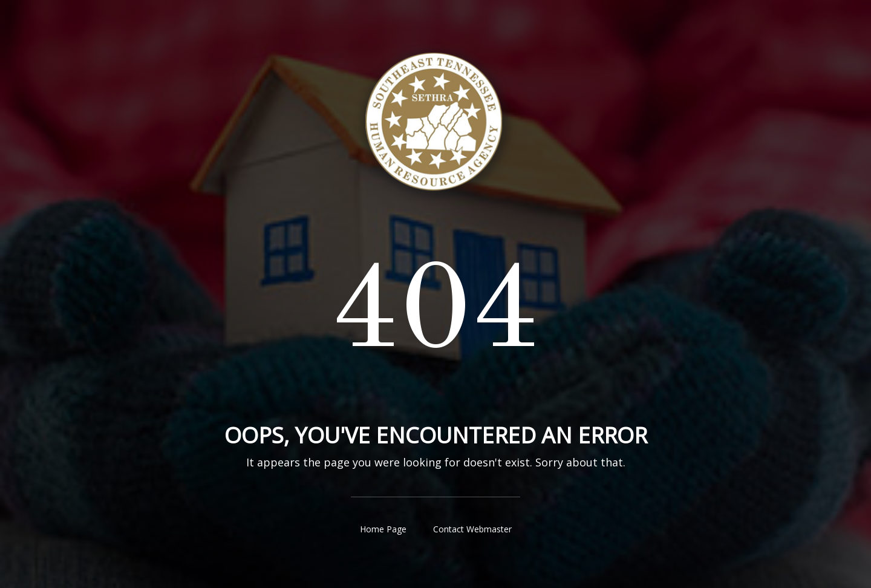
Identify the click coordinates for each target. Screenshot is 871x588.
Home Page (383, 529)
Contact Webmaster (472, 529)
